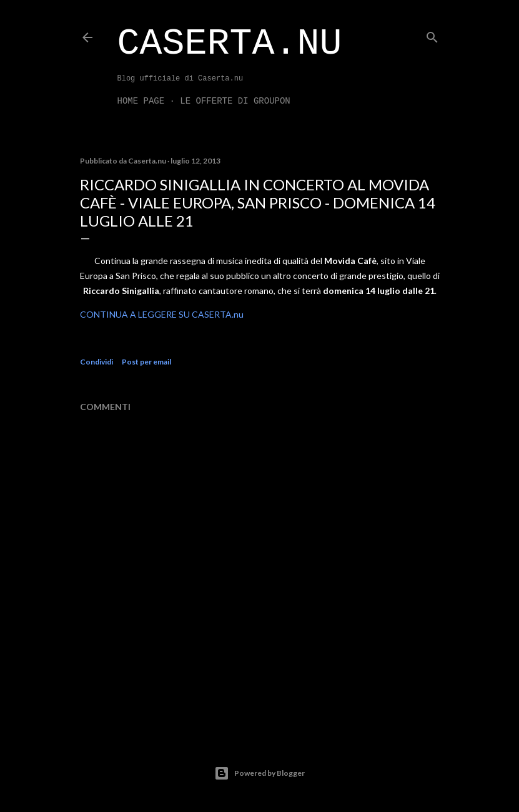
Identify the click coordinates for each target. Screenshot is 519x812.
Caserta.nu (230, 44)
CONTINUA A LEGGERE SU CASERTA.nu (162, 314)
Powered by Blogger (259, 773)
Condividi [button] (96, 362)
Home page (141, 101)
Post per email (146, 362)
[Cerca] (432, 35)
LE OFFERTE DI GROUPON (235, 101)
